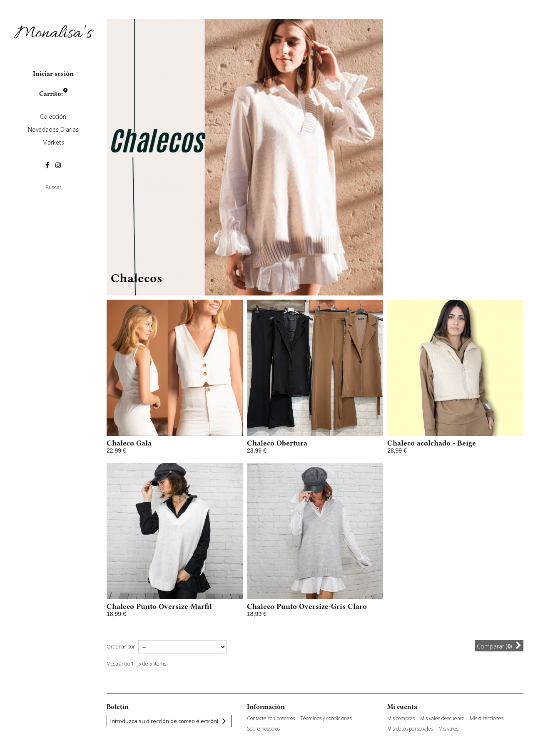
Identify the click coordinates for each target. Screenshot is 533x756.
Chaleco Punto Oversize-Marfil (159, 606)
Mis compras (401, 718)
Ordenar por (121, 647)
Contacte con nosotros (271, 718)
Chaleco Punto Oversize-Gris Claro (307, 606)
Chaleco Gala (129, 443)
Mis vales (448, 729)
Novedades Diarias (53, 129)
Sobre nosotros (263, 729)
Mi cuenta (402, 707)
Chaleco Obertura (277, 443)
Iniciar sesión (53, 74)
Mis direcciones (487, 718)
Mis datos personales (410, 729)
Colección (53, 116)
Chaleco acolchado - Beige (432, 443)
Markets (53, 142)
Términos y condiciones (326, 718)
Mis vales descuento (442, 718)
